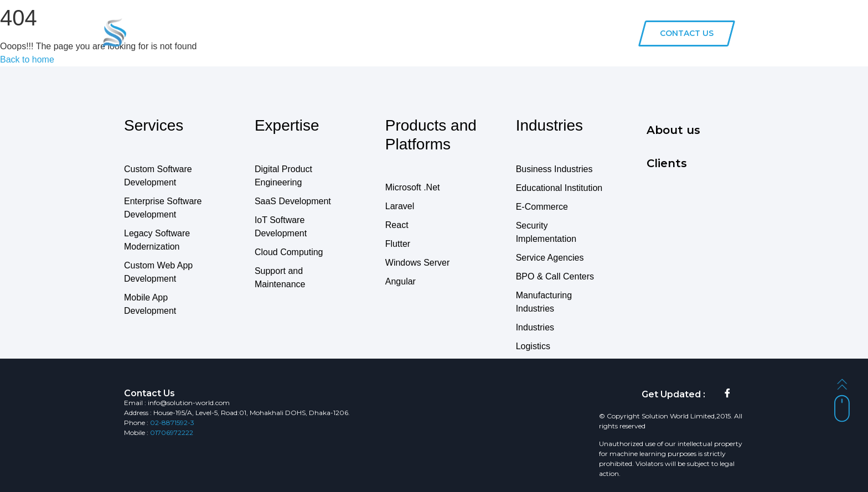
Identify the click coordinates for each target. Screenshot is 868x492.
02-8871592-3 (172, 423)
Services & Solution (338, 32)
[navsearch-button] (619, 33)
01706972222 (172, 433)
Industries (463, 32)
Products (409, 32)
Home (273, 32)
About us (556, 32)
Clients (510, 32)
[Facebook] (727, 395)
